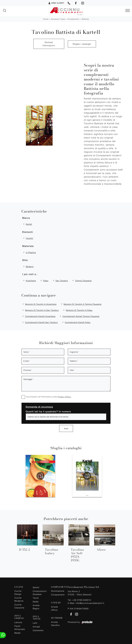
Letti (35, 623)
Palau (46, 281)
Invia (66, 428)
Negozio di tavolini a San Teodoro (42, 310)
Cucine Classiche (19, 606)
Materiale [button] (28, 246)
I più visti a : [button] (30, 274)
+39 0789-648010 (82, 600)
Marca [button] (26, 218)
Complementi (73, 19)
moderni (30, 266)
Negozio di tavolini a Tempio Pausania (83, 304)
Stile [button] (25, 260)
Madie (18, 633)
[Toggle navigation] (128, 11)
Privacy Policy (64, 397)
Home (46, 19)
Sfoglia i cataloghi (82, 44)
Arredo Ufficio (55, 608)
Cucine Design (18, 592)
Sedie (36, 602)
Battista (85, 19)
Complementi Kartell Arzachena (40, 316)
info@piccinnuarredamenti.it (90, 603)
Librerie (18, 622)
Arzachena (31, 281)
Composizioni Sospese (39, 593)
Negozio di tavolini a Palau (79, 310)
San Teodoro (62, 281)
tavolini (29, 238)
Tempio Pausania (83, 281)
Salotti (36, 587)
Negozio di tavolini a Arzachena (41, 304)
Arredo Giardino (55, 624)
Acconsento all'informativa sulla (49, 397)
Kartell (29, 224)
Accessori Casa (58, 19)
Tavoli (36, 598)
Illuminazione (58, 591)
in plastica (31, 252)
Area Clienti (56, 3)
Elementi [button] (28, 232)
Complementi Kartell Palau (78, 322)
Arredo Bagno (36, 607)
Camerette (38, 630)
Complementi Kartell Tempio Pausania (81, 316)
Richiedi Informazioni (49, 44)
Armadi (36, 627)
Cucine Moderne (19, 599)
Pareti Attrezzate (20, 628)
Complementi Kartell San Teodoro (41, 322)
